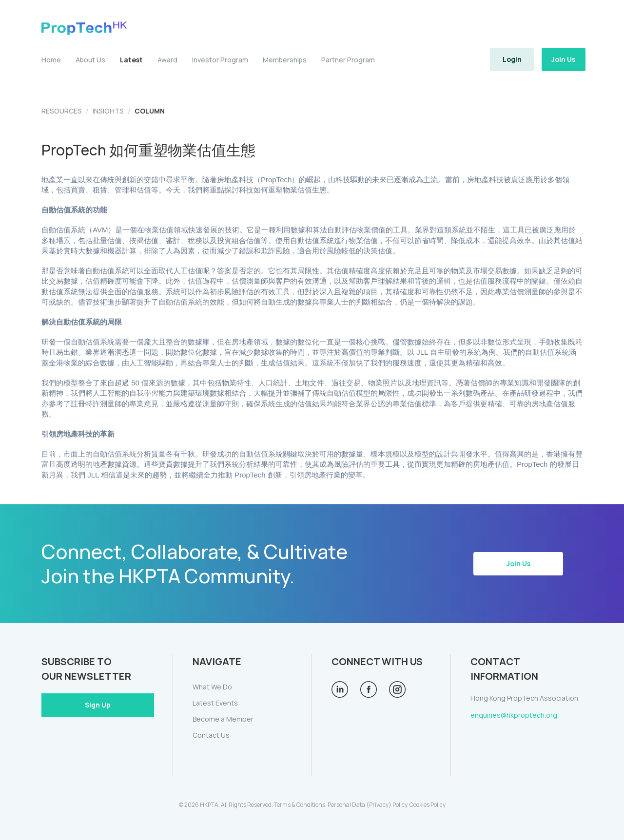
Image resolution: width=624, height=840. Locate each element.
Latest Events (215, 703)
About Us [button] (90, 60)
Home (51, 60)
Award (167, 60)
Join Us (563, 59)
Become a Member (223, 719)
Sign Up (98, 705)
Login (512, 59)
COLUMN (150, 111)
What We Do (212, 687)
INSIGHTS (108, 111)
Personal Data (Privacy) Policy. (368, 805)
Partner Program (348, 60)
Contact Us (211, 735)
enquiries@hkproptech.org (514, 715)
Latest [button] (131, 60)
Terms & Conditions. (300, 805)
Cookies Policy (428, 805)
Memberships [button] (285, 60)
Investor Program (220, 60)
